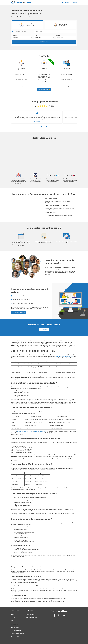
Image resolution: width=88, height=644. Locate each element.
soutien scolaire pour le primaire (25, 431)
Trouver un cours (44, 330)
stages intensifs (23, 244)
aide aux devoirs (32, 401)
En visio (25, 32)
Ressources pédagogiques (33, 618)
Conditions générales (16, 630)
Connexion (74, 3)
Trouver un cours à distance (19, 313)
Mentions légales (15, 627)
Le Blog (13, 618)
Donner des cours (65, 3)
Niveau (36, 35)
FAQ (12, 621)
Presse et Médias (15, 637)
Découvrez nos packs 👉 (44, 90)
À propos (13, 614)
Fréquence (15, 35)
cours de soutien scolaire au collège (65, 356)
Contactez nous (15, 624)
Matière (58, 35)
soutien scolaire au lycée (40, 431)
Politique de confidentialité (17, 634)
